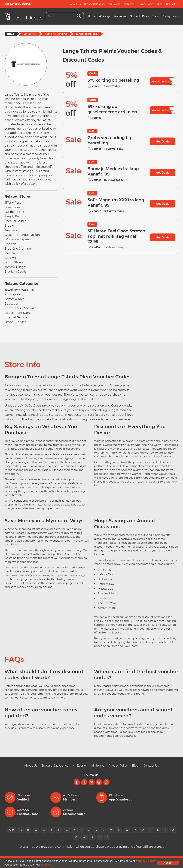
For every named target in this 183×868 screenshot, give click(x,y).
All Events (115, 4)
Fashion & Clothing (56, 34)
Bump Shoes (14, 262)
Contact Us (172, 4)
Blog (160, 4)
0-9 (12, 830)
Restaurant (120, 16)
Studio (9, 226)
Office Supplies (15, 322)
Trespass (11, 230)
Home (92, 16)
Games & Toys (14, 299)
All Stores (129, 4)
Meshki (10, 253)
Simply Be (12, 216)
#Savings (105, 16)
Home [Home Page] (11, 34)
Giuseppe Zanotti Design (22, 235)
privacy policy (147, 861)
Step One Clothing (18, 249)
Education (12, 304)
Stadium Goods (16, 272)
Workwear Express (18, 239)
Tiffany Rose (13, 203)
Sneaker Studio (15, 221)
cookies (46, 865)
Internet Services (17, 317)
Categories (171, 16)
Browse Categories (95, 4)
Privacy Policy (146, 4)
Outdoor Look (14, 212)
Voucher (25, 4)
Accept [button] (168, 863)
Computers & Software (21, 308)
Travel (156, 16)
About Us (75, 4)
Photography (14, 294)
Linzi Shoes (12, 207)
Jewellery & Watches (19, 290)
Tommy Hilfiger (16, 267)
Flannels (10, 244)
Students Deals (139, 16)
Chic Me (10, 258)
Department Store (18, 313)
